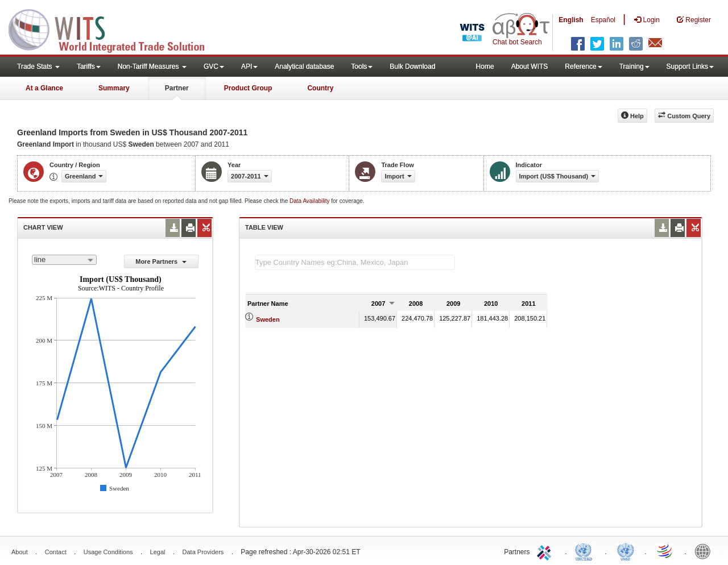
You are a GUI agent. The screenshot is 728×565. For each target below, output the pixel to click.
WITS (114, 28)
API (249, 67)
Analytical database (304, 67)
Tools (362, 67)
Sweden (268, 319)
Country (320, 88)
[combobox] (64, 260)
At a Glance (44, 88)
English (571, 20)
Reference (583, 67)
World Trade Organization (665, 551)
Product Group (248, 88)
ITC (546, 551)
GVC (214, 67)
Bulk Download (412, 67)
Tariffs (89, 67)
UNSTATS (626, 551)
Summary (114, 88)
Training (634, 67)
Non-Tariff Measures (152, 67)
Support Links (690, 67)
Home (485, 67)
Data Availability (310, 201)
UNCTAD (586, 551)
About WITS (530, 67)
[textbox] (355, 262)
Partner (177, 88)
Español (603, 20)
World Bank (705, 551)
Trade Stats (38, 67)
